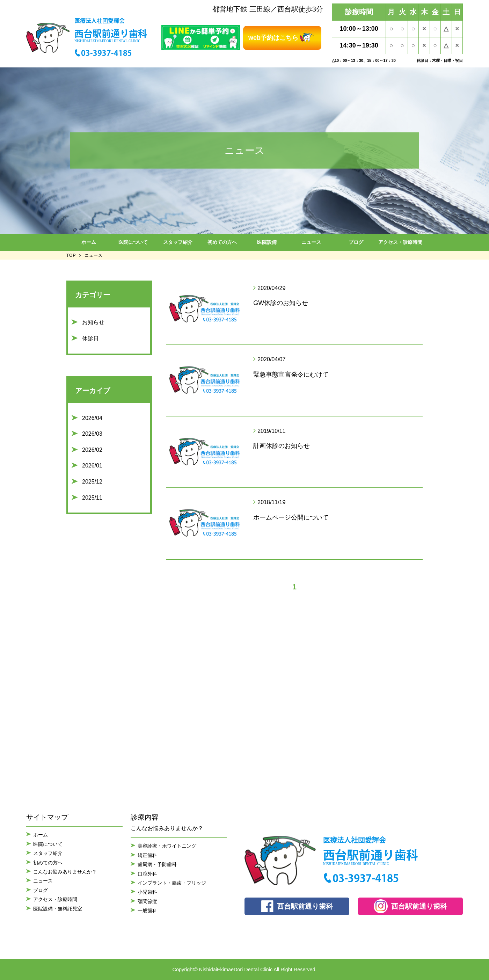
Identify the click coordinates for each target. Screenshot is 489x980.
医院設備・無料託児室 (58, 909)
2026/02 (92, 450)
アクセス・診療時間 (400, 242)
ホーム (89, 242)
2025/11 (92, 498)
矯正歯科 (147, 855)
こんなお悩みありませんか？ (65, 872)
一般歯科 (147, 910)
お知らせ (93, 322)
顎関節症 (147, 901)
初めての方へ (222, 242)
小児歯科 (147, 892)
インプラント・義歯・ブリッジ (172, 883)
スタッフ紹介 (178, 242)
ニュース (311, 242)
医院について (133, 242)
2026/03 (92, 434)
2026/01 (92, 466)
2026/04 (92, 418)
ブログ (356, 242)
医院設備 (267, 242)
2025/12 (92, 482)
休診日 (90, 338)
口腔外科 (147, 874)
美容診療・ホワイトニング (167, 846)
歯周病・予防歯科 (157, 864)
